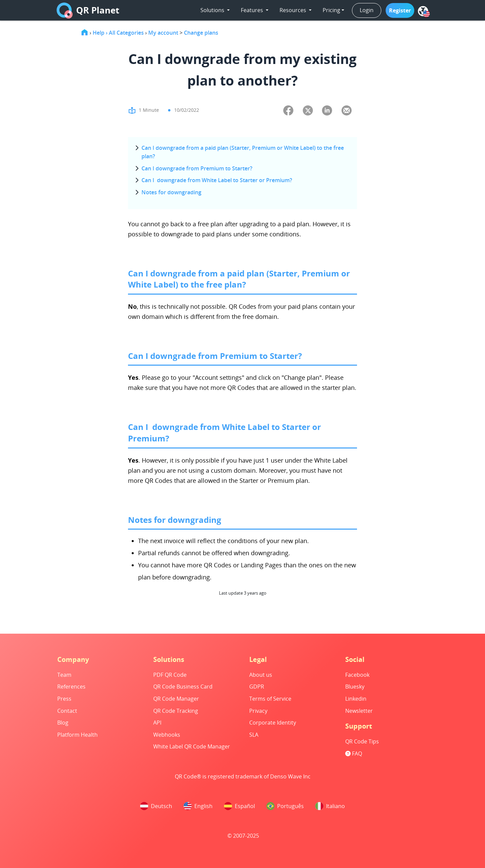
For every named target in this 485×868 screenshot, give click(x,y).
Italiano (330, 806)
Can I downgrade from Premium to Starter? (197, 168)
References (71, 687)
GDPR (257, 687)
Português (285, 806)
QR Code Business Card (183, 687)
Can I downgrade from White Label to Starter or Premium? (217, 180)
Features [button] (253, 10)
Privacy (258, 711)
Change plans (201, 33)
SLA (254, 735)
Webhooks (167, 735)
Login (367, 10)
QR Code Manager (176, 699)
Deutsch (156, 806)
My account (163, 33)
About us (261, 675)
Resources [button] (294, 10)
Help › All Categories (118, 33)
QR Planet (88, 10)
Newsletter (359, 711)
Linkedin (356, 699)
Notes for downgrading (171, 192)
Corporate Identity (273, 723)
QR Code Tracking (176, 711)
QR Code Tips (362, 741)
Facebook (357, 675)
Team (64, 675)
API (157, 723)
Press (64, 699)
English (198, 806)
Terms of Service (270, 699)
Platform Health (77, 735)
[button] (400, 10)
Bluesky (355, 687)
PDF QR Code (170, 675)
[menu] (423, 11)
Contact (67, 711)
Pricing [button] (331, 10)
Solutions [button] (213, 10)
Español (239, 806)
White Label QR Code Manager (192, 746)
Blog (63, 723)
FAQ (354, 754)
